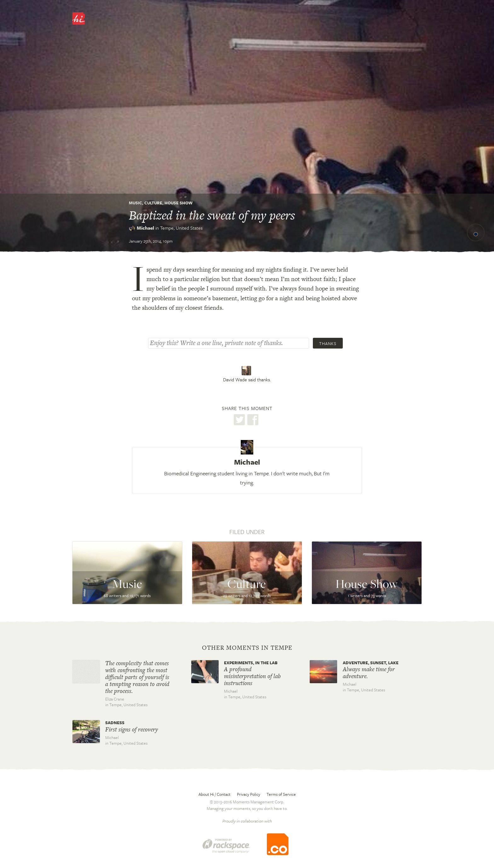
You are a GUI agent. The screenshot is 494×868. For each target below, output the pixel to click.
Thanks (328, 343)
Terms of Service (281, 794)
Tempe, (181, 228)
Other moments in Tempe (247, 648)
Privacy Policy (249, 794)
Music (135, 203)
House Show (178, 203)
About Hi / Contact (215, 794)
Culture (153, 203)
